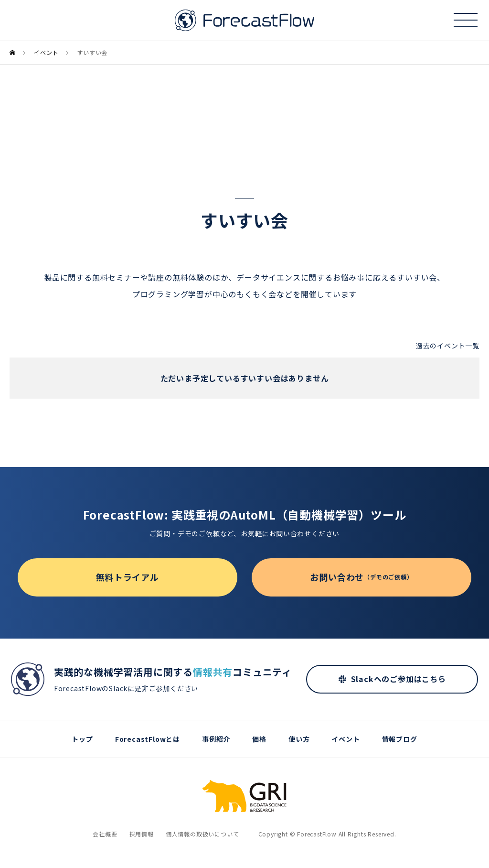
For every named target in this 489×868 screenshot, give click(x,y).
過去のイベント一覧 (448, 346)
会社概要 (105, 834)
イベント (345, 739)
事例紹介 (216, 739)
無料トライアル (128, 577)
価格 (259, 739)
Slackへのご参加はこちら (399, 679)
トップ (82, 739)
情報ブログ (400, 739)
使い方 (299, 739)
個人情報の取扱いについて (202, 834)
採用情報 (142, 834)
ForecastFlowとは (148, 739)
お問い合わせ (361, 577)
